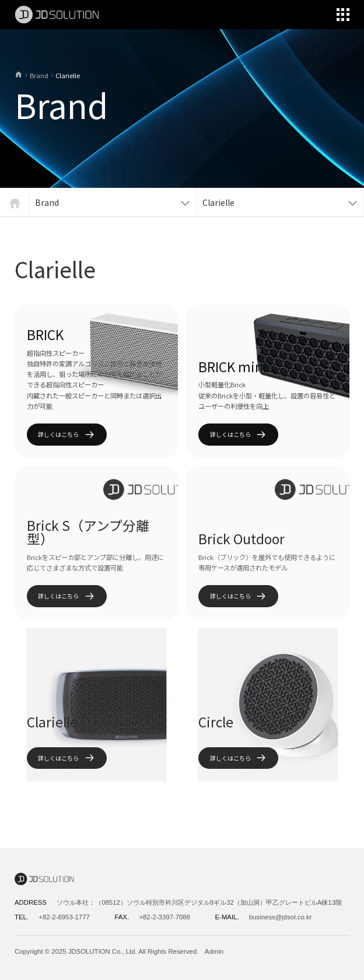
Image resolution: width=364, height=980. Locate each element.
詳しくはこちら (66, 435)
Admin (214, 951)
